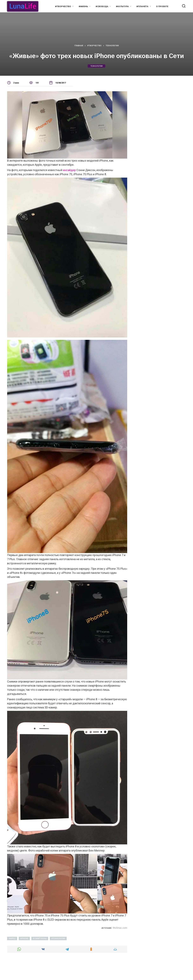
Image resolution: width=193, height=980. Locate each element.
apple (13, 938)
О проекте (162, 6)
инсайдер (69, 170)
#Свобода (102, 6)
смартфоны (41, 938)
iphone (25, 938)
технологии (96, 66)
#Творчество (63, 6)
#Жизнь (83, 6)
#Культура (122, 6)
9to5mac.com (120, 928)
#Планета (142, 6)
